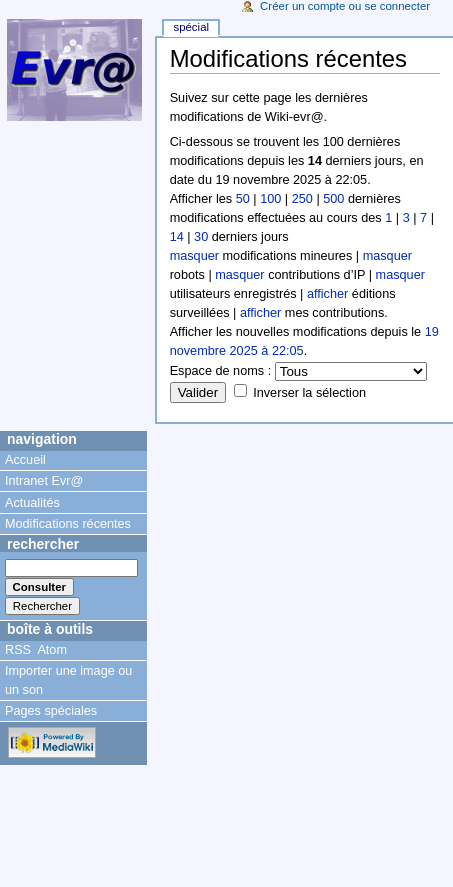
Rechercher (43, 544)
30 (201, 237)
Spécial (191, 27)
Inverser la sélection (309, 393)
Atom (52, 650)
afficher (327, 294)
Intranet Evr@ (44, 481)
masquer (194, 256)
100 (270, 199)
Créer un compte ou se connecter (345, 6)
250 (302, 199)
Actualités (32, 503)
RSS (18, 650)
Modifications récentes (68, 524)
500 (333, 199)
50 (243, 199)
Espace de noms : (221, 371)
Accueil (25, 460)
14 (177, 237)
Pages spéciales (51, 711)
